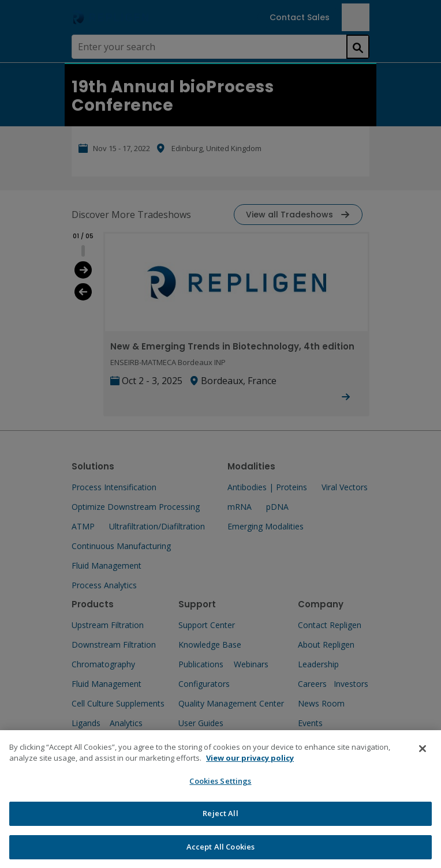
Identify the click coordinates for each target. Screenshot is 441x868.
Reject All (220, 823)
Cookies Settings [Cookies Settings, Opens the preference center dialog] (220, 790)
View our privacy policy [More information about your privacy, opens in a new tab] (250, 768)
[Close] (423, 758)
